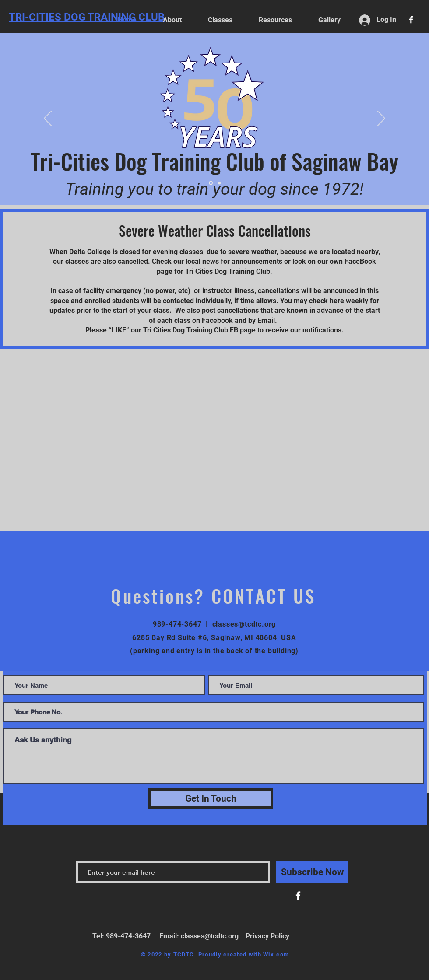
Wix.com (276, 954)
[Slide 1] (219, 183)
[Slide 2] (211, 183)
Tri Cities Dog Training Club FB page (199, 330)
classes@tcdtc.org (244, 624)
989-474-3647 (177, 624)
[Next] (381, 119)
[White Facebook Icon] (411, 20)
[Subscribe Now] (312, 872)
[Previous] (48, 119)
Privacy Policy (267, 936)
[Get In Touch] (211, 798)
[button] (275, 20)
